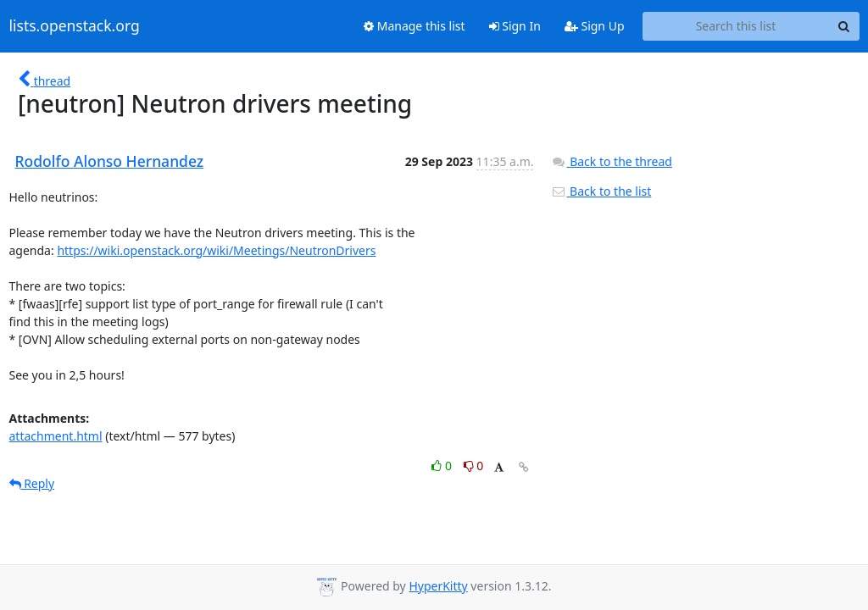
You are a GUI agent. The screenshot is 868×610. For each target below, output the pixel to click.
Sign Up (595, 26)
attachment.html (56, 436)
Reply (32, 483)
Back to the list (601, 191)
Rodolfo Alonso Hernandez (110, 161)
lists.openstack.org (75, 26)
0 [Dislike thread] (474, 466)
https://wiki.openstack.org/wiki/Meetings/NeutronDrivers (216, 250)
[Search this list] (736, 26)
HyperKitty (438, 586)
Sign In (515, 26)
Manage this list (415, 26)
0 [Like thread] (443, 466)
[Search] (844, 26)
